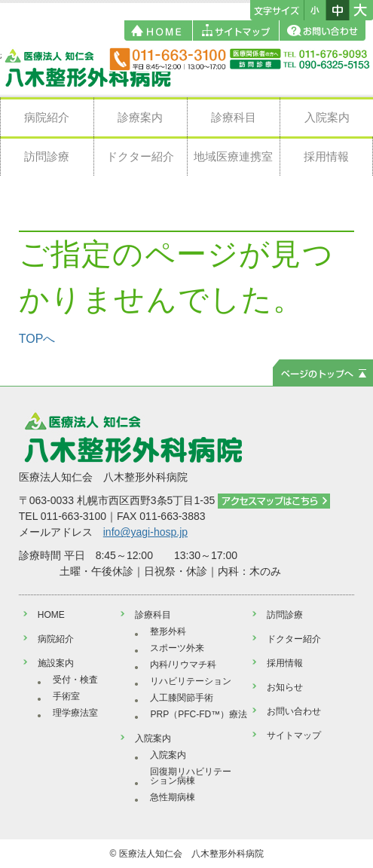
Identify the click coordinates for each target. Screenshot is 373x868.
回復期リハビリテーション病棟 (191, 776)
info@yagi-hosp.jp (145, 532)
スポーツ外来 (177, 648)
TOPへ (37, 339)
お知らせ (285, 687)
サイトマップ (294, 735)
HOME (51, 615)
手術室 (66, 696)
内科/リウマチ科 (183, 665)
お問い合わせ (294, 711)
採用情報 (326, 156)
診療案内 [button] (140, 117)
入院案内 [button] (327, 117)
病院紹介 (47, 117)
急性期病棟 (173, 797)
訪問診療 (47, 156)
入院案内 (168, 755)
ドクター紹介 (140, 156)
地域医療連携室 (233, 156)
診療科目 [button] (234, 117)
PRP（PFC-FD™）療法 (199, 714)
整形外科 (168, 631)
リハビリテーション (191, 681)
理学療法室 (75, 713)
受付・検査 (75, 680)
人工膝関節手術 (182, 698)
